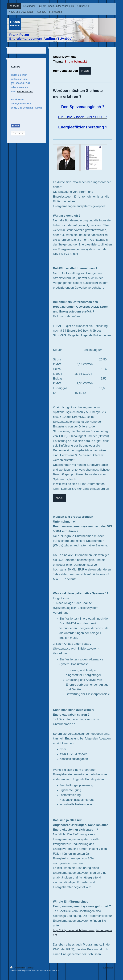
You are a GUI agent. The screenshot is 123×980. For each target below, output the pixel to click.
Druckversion (18, 968)
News (85, 71)
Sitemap (30, 968)
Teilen (15, 126)
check (59, 498)
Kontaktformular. (25, 92)
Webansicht (108, 967)
